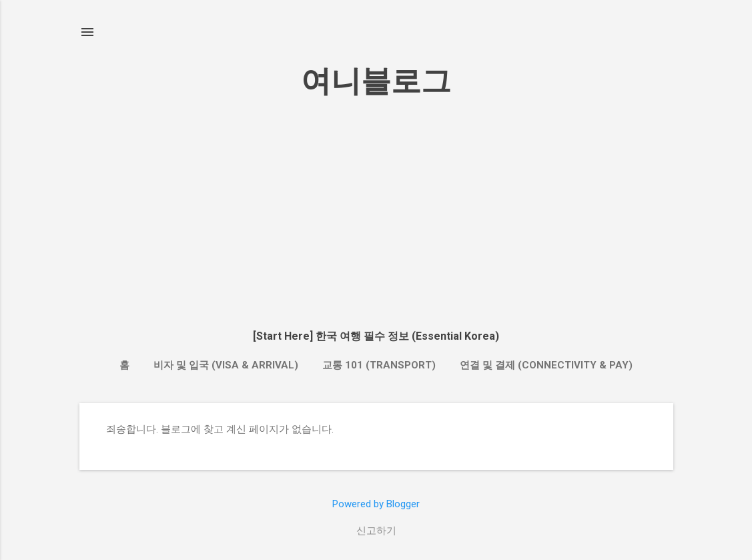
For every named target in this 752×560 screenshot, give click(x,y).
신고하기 (376, 531)
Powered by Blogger (376, 504)
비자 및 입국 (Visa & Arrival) (226, 365)
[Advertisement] (376, 212)
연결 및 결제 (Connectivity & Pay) (546, 365)
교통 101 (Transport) (379, 365)
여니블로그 (376, 81)
